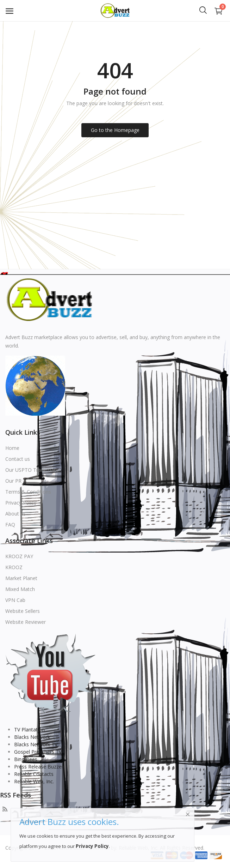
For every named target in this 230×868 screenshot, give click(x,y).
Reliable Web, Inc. (34, 781)
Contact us (18, 459)
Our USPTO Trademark (32, 470)
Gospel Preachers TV (38, 752)
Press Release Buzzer (39, 767)
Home (12, 448)
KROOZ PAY (19, 556)
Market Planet (21, 578)
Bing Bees (26, 759)
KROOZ (14, 567)
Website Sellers (23, 611)
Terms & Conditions (28, 492)
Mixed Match (20, 589)
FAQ (10, 525)
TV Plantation (29, 730)
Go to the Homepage (115, 130)
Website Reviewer (26, 622)
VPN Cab (15, 600)
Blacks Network (32, 737)
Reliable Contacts (34, 774)
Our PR (13, 481)
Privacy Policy (21, 503)
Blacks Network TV (36, 744)
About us (15, 514)
